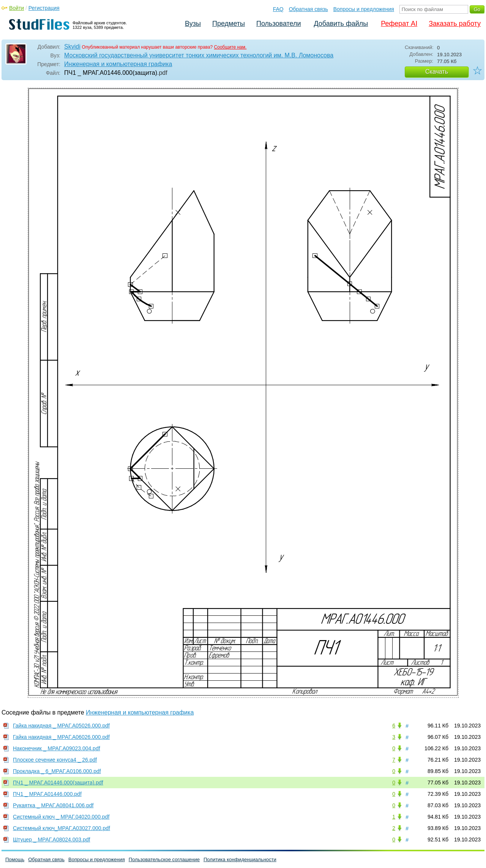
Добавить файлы (341, 24)
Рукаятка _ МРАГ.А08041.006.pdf (53, 805)
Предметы (229, 24)
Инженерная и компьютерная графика (118, 64)
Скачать (437, 72)
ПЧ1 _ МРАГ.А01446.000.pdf (47, 794)
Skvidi (72, 47)
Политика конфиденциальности (240, 859)
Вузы (193, 24)
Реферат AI (399, 24)
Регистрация (44, 8)
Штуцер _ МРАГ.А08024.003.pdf (51, 840)
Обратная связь (308, 9)
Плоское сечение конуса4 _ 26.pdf (55, 760)
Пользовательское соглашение (164, 859)
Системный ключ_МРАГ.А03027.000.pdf (62, 828)
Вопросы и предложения (364, 9)
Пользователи (279, 24)
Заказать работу (455, 24)
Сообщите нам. (230, 47)
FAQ (278, 9)
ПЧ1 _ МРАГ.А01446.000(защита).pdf (58, 783)
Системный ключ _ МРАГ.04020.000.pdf (61, 817)
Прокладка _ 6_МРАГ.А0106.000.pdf (57, 771)
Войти (17, 8)
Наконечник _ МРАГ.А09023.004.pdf (57, 748)
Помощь (15, 859)
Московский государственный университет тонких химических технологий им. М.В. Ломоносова (199, 55)
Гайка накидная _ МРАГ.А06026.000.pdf (61, 737)
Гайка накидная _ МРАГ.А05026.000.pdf (61, 726)
